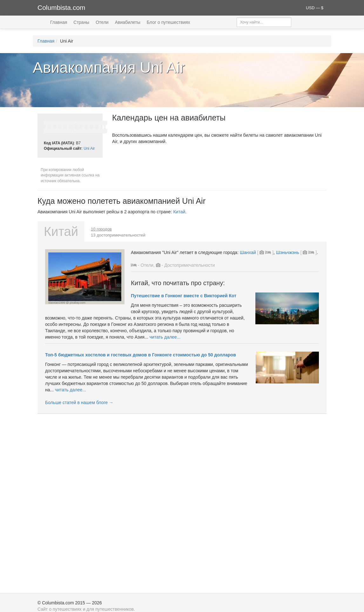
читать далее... (165, 337)
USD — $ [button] (315, 8)
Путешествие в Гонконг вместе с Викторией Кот (184, 296)
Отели (102, 22)
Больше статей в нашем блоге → (79, 402)
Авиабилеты (128, 22)
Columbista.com (61, 7)
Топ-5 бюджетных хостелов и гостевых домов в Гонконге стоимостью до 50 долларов (141, 355)
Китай (179, 212)
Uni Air (89, 148)
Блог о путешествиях (169, 22)
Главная (59, 22)
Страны (81, 22)
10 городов (101, 229)
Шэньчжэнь (288, 252)
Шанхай (248, 252)
